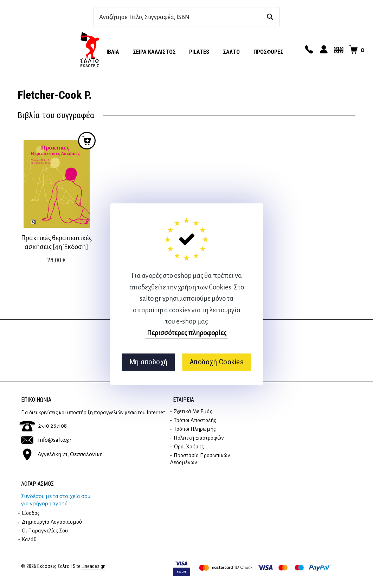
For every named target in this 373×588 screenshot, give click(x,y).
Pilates (199, 52)
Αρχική (90, 50)
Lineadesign (94, 566)
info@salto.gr (46, 440)
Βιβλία (111, 52)
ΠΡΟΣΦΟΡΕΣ (268, 52)
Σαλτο (231, 52)
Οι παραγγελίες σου (45, 531)
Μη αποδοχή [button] (149, 362)
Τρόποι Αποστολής (195, 420)
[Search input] (179, 17)
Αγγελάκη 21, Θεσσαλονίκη (62, 454)
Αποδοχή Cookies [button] (217, 362)
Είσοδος (31, 513)
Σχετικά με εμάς (193, 411)
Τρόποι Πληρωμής (195, 429)
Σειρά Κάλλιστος (154, 52)
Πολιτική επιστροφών (199, 438)
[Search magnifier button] (270, 17)
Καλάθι (30, 539)
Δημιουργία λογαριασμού (52, 522)
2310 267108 (43, 426)
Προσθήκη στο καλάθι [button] (87, 141)
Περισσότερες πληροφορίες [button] (187, 333)
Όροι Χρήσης (189, 447)
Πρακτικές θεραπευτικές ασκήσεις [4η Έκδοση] (56, 242)
